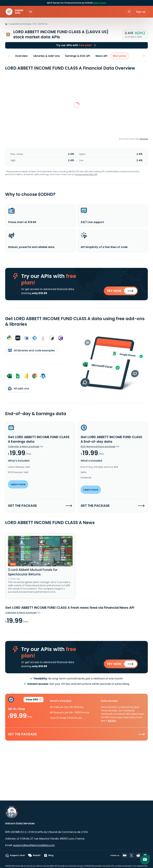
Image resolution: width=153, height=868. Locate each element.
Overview (21, 56)
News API (101, 56)
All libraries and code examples (31, 351)
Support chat (15, 855)
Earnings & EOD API (78, 56)
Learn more (100, 3)
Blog (49, 855)
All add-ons (19, 389)
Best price (119, 56)
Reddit (34, 855)
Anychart (144, 139)
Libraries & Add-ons (46, 56)
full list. (112, 721)
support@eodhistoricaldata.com (34, 845)
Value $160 (34, 701)
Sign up (141, 12)
